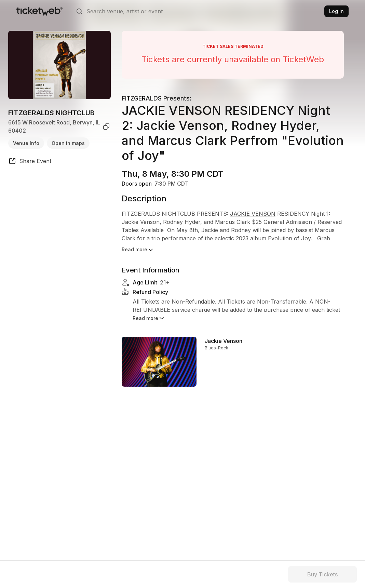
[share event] (30, 162)
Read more (138, 250)
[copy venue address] (106, 126)
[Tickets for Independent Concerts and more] (39, 11)
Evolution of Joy (289, 238)
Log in (336, 11)
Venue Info (26, 143)
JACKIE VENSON (253, 214)
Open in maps (68, 143)
